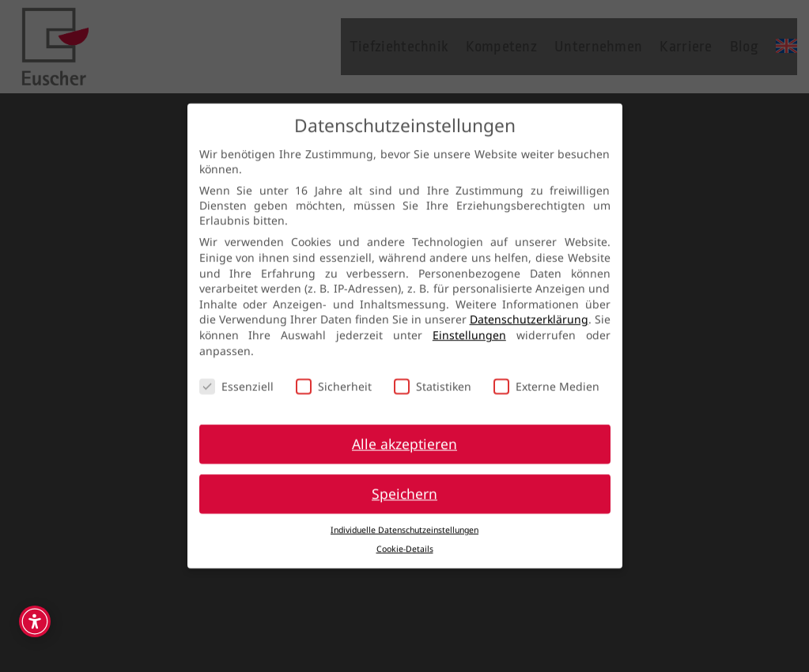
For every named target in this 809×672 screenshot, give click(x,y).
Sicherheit (334, 379)
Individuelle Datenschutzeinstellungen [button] (404, 522)
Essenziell (236, 379)
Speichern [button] (404, 485)
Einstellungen (469, 327)
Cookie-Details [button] (405, 542)
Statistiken (433, 379)
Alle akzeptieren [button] (404, 436)
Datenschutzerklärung (529, 312)
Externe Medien (546, 379)
